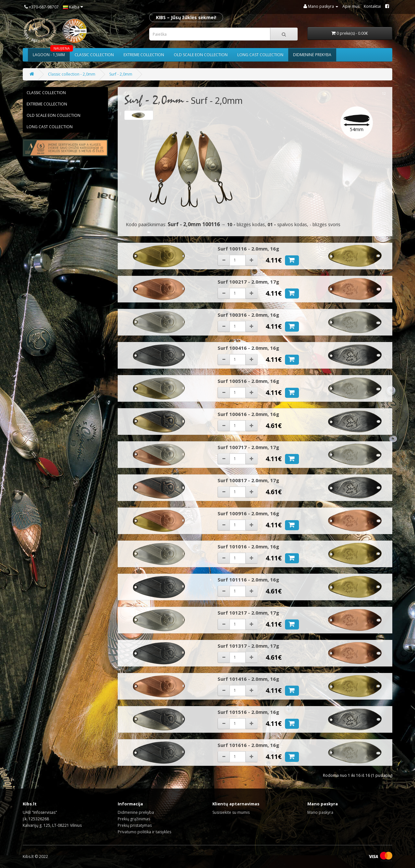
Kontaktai (372, 6)
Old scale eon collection (201, 55)
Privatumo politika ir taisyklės (144, 832)
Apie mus (351, 6)
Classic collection (94, 55)
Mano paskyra (320, 812)
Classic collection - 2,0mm (72, 74)
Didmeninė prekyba (312, 55)
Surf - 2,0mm (121, 74)
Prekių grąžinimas (134, 819)
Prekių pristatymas (135, 825)
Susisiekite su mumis (231, 812)
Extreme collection (144, 55)
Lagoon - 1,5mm (51, 53)
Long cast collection (260, 55)
